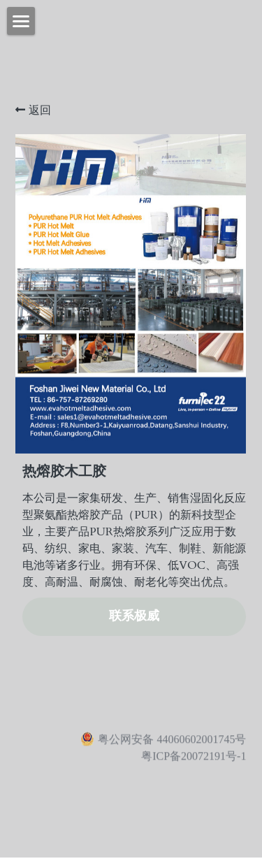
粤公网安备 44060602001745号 (163, 742)
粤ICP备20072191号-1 (194, 760)
